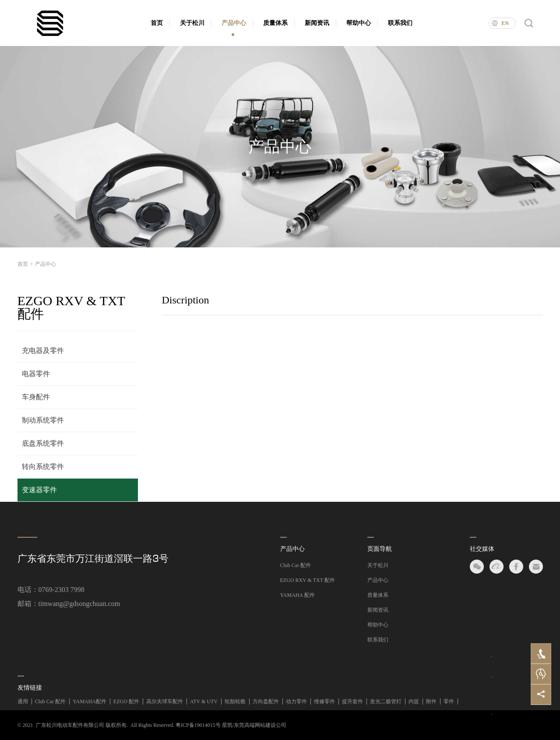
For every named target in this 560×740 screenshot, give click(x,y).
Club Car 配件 (296, 565)
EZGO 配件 (126, 701)
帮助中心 (359, 23)
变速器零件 (39, 490)
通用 (23, 701)
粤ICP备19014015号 (198, 725)
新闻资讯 (317, 23)
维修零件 (324, 701)
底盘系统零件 (43, 443)
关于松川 (192, 23)
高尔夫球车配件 (165, 701)
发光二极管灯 (386, 701)
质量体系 (275, 23)
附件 (431, 701)
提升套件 (352, 701)
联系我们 (400, 23)
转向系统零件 (43, 467)
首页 (157, 23)
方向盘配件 (266, 701)
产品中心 (234, 23)
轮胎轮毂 (235, 701)
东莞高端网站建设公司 (260, 725)
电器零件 (36, 374)
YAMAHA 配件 (298, 595)
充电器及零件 (43, 351)
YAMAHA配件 (90, 701)
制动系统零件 (43, 420)
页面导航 (380, 549)
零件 (449, 701)
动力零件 (296, 701)
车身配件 (36, 397)
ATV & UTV (204, 701)
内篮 (414, 701)
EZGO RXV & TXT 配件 (308, 580)
